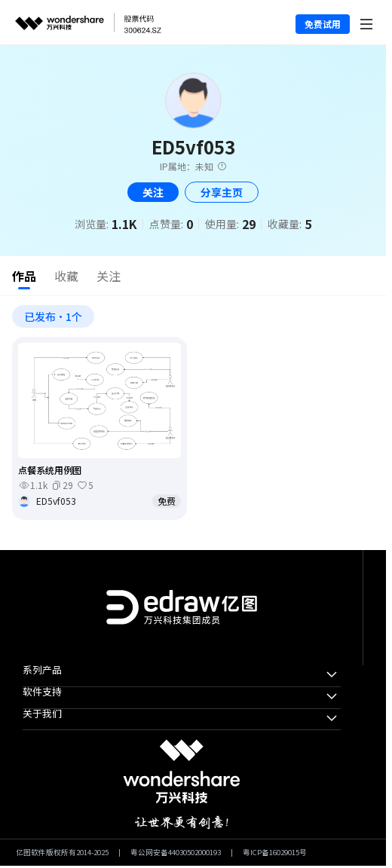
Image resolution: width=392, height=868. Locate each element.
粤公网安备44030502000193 (176, 853)
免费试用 (323, 24)
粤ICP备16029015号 (275, 853)
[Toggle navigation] (367, 22)
